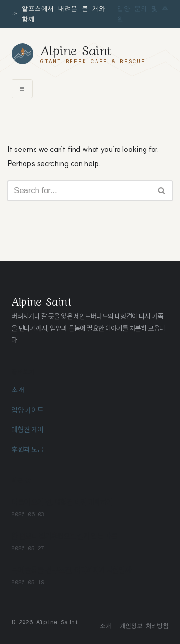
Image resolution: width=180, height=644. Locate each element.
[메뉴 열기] (22, 89)
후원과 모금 (28, 449)
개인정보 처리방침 (144, 626)
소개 (18, 390)
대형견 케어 (28, 430)
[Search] (79, 191)
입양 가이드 (28, 410)
